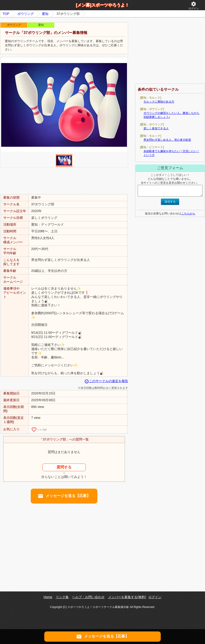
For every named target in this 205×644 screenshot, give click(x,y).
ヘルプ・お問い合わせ (88, 597)
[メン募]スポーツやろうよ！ (102, 5)
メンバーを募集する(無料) (127, 597)
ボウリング (26, 14)
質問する (64, 467)
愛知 (45, 14)
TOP (6, 14)
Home (48, 597)
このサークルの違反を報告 (106, 381)
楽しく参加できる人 (156, 128)
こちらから (188, 214)
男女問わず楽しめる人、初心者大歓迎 (167, 140)
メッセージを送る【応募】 (64, 496)
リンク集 (62, 597)
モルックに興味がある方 (159, 102)
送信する (170, 202)
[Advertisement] (64, 181)
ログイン (194, 5)
